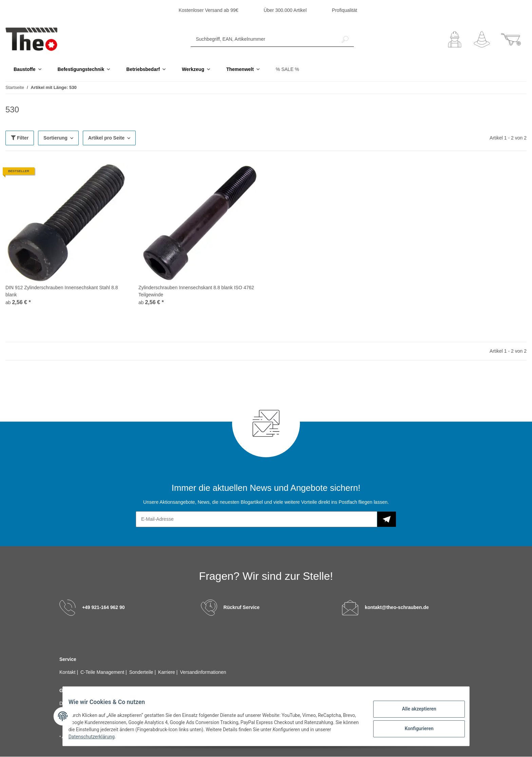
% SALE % (287, 70)
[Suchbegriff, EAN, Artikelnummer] (264, 40)
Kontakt (68, 672)
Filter (20, 138)
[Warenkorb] (511, 40)
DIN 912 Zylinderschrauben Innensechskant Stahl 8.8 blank (62, 291)
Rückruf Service (242, 608)
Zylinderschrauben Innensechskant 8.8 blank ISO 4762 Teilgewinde (196, 291)
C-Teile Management (103, 672)
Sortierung (55, 138)
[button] (455, 40)
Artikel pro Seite (106, 138)
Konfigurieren (414, 727)
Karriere (167, 672)
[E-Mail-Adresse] (256, 520)
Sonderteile (142, 672)
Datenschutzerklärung (114, 737)
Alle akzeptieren (414, 710)
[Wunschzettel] (482, 40)
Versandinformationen (203, 672)
